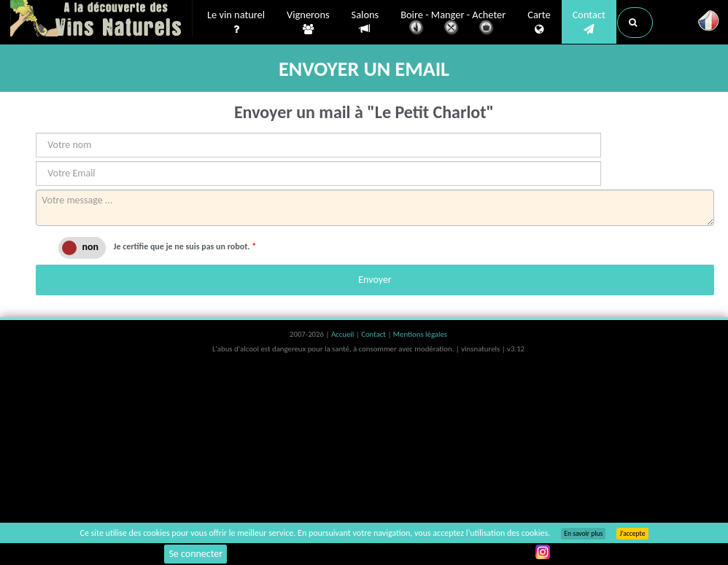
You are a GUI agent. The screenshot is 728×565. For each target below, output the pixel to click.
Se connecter (195, 554)
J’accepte (632, 534)
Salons (365, 22)
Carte (539, 23)
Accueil (344, 334)
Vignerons (308, 23)
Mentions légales (420, 334)
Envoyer (375, 280)
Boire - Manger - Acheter (453, 24)
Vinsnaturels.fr (101, 20)
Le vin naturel (236, 23)
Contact (589, 23)
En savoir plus (583, 534)
